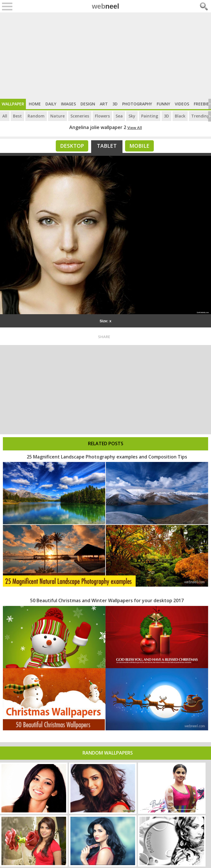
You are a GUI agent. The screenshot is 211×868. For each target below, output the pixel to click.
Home (35, 104)
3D (115, 104)
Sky (132, 116)
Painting (150, 116)
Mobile (139, 146)
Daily (51, 104)
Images (68, 104)
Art (104, 104)
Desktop (72, 146)
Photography (137, 104)
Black (180, 116)
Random (36, 116)
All (5, 116)
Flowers (102, 116)
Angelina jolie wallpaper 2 (98, 127)
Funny (163, 104)
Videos (182, 104)
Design (88, 104)
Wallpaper (13, 104)
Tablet (107, 146)
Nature (57, 116)
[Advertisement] (106, 56)
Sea (119, 116)
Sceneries (80, 116)
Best (17, 116)
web (106, 6)
